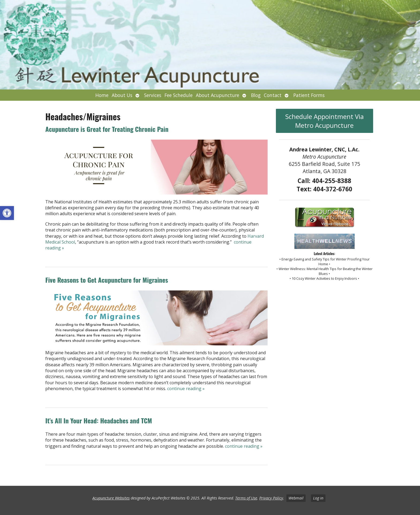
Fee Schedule (179, 95)
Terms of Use (246, 498)
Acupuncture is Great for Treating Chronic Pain (107, 129)
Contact (273, 95)
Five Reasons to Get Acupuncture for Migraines (107, 280)
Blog (256, 95)
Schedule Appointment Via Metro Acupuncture (325, 121)
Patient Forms (309, 95)
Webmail (296, 498)
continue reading (186, 389)
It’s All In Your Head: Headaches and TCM (99, 420)
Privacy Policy (271, 498)
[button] (7, 213)
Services (153, 95)
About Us (122, 95)
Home (102, 95)
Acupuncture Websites (111, 498)
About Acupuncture (217, 95)
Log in (318, 498)
